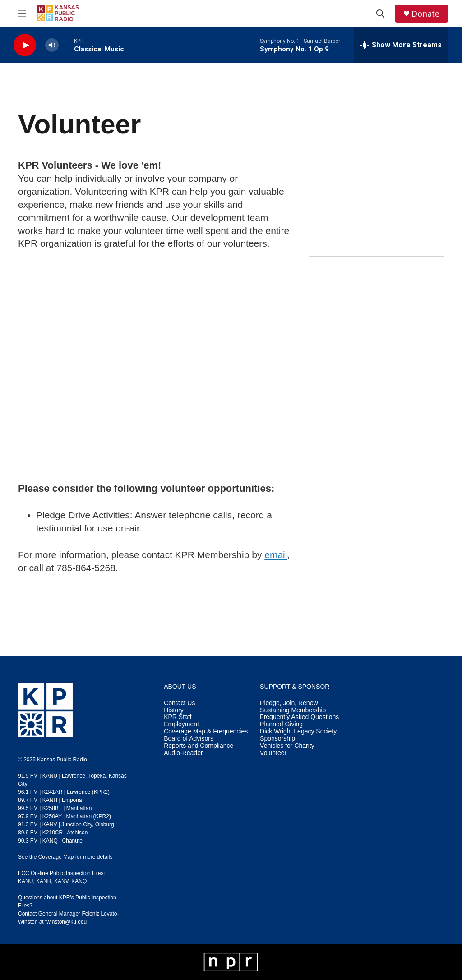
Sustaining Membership (293, 710)
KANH (44, 881)
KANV (61, 881)
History (174, 710)
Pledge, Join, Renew (289, 703)
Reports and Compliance (199, 746)
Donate (425, 14)
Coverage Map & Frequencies (206, 731)
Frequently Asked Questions (299, 717)
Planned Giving (281, 724)
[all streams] (401, 45)
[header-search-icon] (380, 14)
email (276, 555)
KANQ (79, 881)
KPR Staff (178, 717)
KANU (25, 881)
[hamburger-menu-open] (22, 14)
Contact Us (179, 703)
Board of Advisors (189, 739)
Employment (181, 724)
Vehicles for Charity (287, 746)
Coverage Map (56, 857)
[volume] (52, 45)
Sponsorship (277, 739)
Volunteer (273, 753)
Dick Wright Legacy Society (298, 731)
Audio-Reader (183, 753)
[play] (25, 45)
